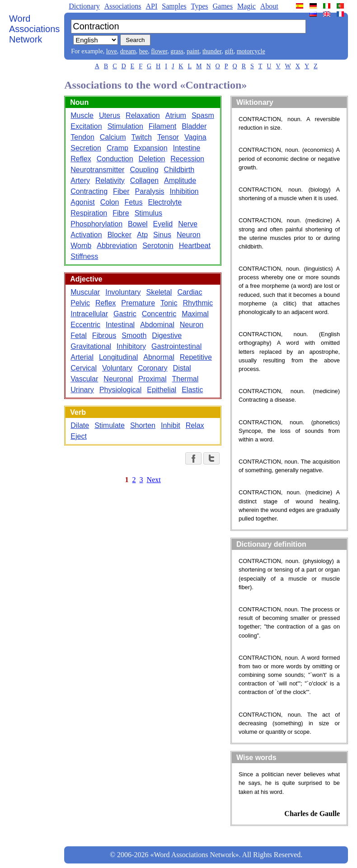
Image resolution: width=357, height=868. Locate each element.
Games (222, 6)
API (151, 6)
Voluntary (117, 368)
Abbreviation (117, 246)
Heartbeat (195, 246)
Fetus (133, 202)
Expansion (151, 148)
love (112, 51)
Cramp (117, 148)
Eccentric (85, 325)
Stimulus (148, 213)
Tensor (168, 137)
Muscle (82, 115)
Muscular (85, 292)
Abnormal (159, 357)
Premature (138, 303)
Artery (80, 181)
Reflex (81, 159)
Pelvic (80, 303)
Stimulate (110, 425)
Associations (123, 6)
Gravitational (91, 346)
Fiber (121, 191)
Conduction (115, 159)
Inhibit (171, 425)
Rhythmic (198, 303)
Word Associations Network (34, 29)
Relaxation (143, 115)
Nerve (188, 224)
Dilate (80, 425)
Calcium (113, 137)
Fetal (79, 335)
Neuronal (118, 379)
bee (143, 51)
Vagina (195, 137)
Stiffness (84, 256)
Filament (162, 126)
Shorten (143, 425)
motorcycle (251, 51)
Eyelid (163, 224)
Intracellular (89, 314)
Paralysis (150, 191)
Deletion (152, 159)
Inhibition (184, 191)
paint (193, 51)
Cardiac (190, 292)
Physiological (120, 390)
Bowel (138, 224)
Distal (182, 368)
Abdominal (157, 325)
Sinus (162, 235)
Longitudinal (118, 357)
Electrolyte (165, 202)
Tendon (82, 137)
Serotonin (158, 246)
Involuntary (123, 292)
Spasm (203, 115)
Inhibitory (131, 346)
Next (154, 480)
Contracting (89, 191)
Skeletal (159, 292)
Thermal (186, 379)
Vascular (84, 379)
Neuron (188, 235)
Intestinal (120, 325)
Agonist (82, 202)
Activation (86, 235)
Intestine (187, 148)
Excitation (86, 126)
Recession (187, 159)
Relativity (110, 181)
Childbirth (179, 170)
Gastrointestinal (176, 346)
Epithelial (162, 390)
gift (229, 51)
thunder (212, 51)
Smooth (134, 335)
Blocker (120, 235)
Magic (247, 6)
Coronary (153, 368)
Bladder (194, 126)
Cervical (84, 368)
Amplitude (180, 181)
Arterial (82, 357)
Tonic (169, 303)
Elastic (192, 390)
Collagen (144, 181)
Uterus (110, 115)
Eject (79, 436)
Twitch (142, 137)
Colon (110, 202)
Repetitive (196, 357)
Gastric (125, 314)
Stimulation (125, 126)
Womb (81, 246)
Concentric (159, 314)
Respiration (89, 213)
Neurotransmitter (97, 170)
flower (159, 51)
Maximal (195, 314)
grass (177, 51)
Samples (174, 6)
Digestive (167, 335)
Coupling (144, 170)
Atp (142, 235)
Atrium (176, 115)
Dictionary (84, 6)
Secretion (86, 148)
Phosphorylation (96, 224)
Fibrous (104, 335)
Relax (195, 425)
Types (199, 6)
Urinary (82, 390)
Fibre (121, 213)
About (269, 6)
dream (128, 51)
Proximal (152, 379)
